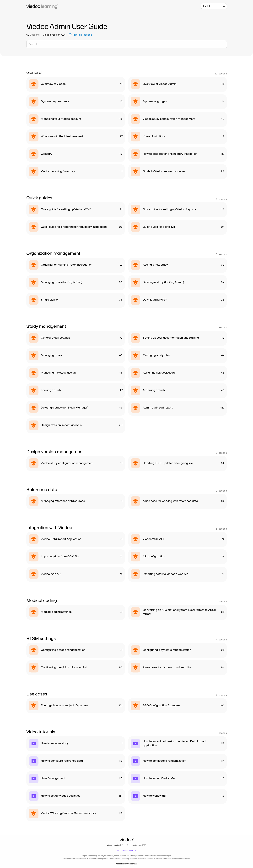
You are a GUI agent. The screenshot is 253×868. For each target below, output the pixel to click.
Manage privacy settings (127, 850)
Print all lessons (80, 35)
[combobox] (214, 6)
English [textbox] (207, 6)
